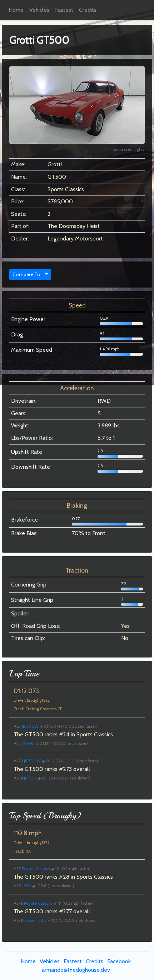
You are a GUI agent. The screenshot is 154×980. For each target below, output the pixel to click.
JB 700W (30, 726)
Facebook (119, 961)
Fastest (64, 10)
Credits (88, 10)
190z (27, 886)
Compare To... (28, 274)
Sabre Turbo (35, 920)
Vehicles (39, 10)
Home (16, 10)
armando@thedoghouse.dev (76, 970)
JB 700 (28, 743)
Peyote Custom (36, 869)
